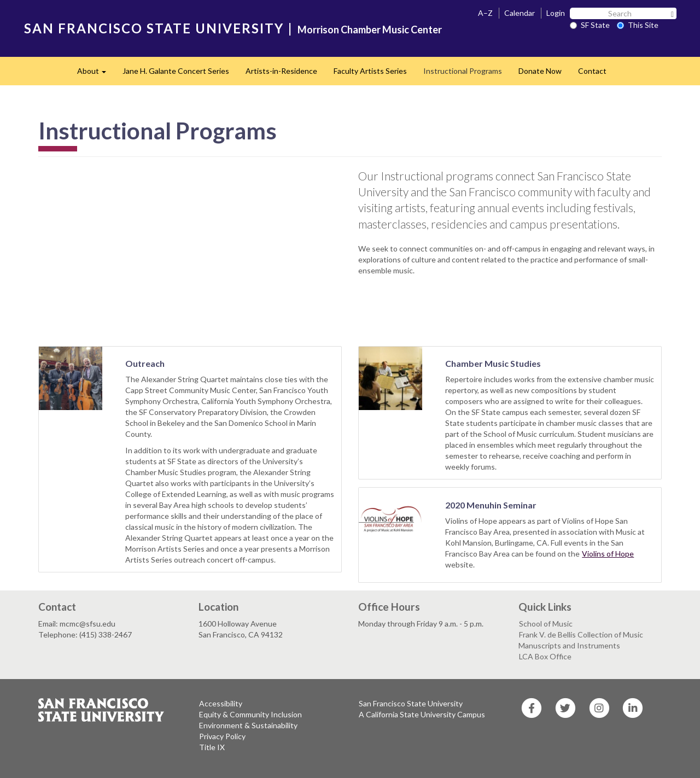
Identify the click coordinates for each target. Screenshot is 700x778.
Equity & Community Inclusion (250, 714)
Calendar (520, 13)
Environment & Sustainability (248, 725)
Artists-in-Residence (281, 71)
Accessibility (221, 703)
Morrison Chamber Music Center (370, 30)
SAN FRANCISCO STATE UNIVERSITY (154, 28)
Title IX (212, 747)
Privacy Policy (222, 736)
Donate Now (540, 71)
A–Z (485, 13)
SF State (590, 25)
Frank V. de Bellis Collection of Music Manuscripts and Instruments (581, 640)
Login (556, 13)
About (96, 74)
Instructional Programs (463, 71)
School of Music (546, 624)
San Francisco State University (411, 703)
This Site (638, 25)
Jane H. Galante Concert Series (176, 71)
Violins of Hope (608, 554)
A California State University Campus (422, 714)
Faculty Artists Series (370, 71)
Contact (592, 71)
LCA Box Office (545, 656)
